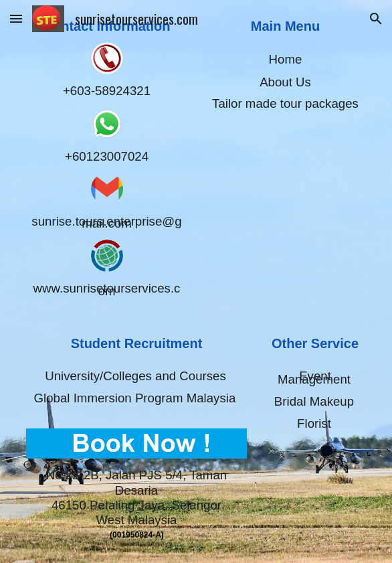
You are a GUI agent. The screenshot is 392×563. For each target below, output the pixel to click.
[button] (16, 18)
